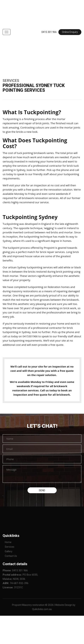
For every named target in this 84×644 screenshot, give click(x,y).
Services (10, 547)
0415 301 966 (49, 32)
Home (8, 542)
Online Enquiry (70, 32)
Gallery (9, 551)
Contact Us (11, 556)
